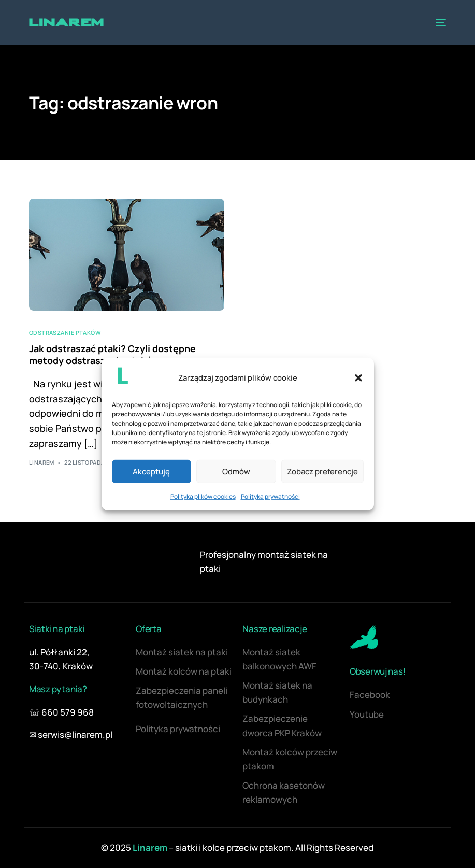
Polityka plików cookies (203, 496)
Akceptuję (151, 472)
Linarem (42, 462)
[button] (358, 377)
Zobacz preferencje (322, 472)
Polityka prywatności (270, 496)
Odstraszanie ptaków (65, 333)
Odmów (236, 472)
